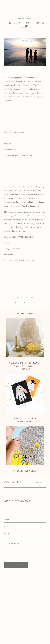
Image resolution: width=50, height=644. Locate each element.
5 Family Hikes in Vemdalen (25, 399)
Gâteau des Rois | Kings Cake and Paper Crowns (25, 345)
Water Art (8, 144)
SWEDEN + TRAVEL (25, 19)
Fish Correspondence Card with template (19, 260)
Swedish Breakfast (25, 449)
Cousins (7, 138)
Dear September (10, 149)
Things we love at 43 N (12, 249)
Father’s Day (9, 255)
